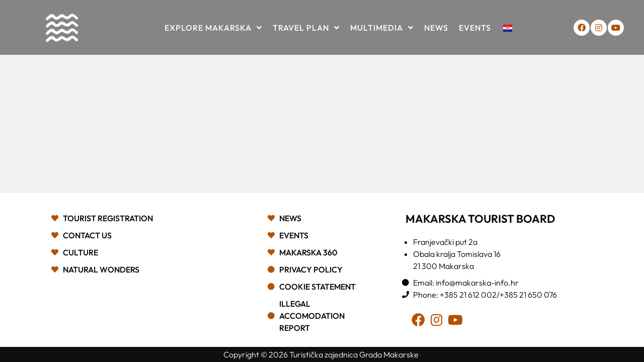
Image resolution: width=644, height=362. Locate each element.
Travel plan (306, 28)
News (436, 28)
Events (475, 28)
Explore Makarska (213, 28)
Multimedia (382, 28)
